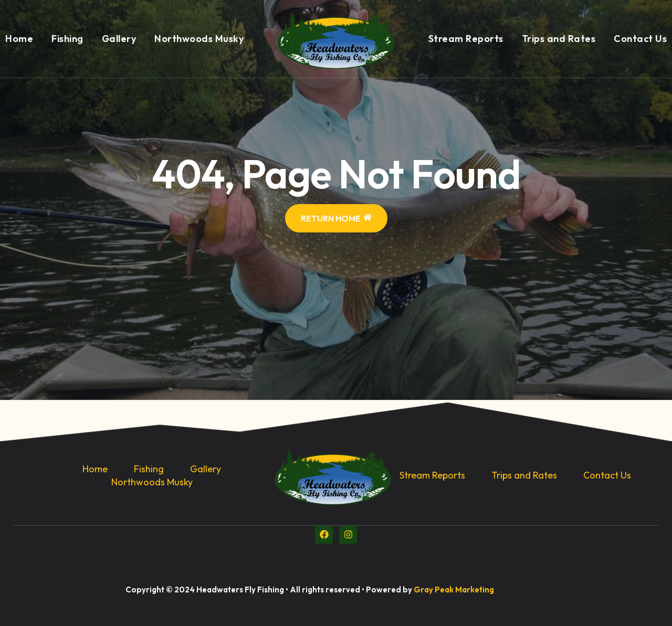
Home (19, 39)
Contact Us (640, 39)
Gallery (119, 39)
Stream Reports (466, 39)
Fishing (67, 39)
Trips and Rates (559, 39)
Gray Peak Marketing (454, 590)
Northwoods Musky (199, 39)
